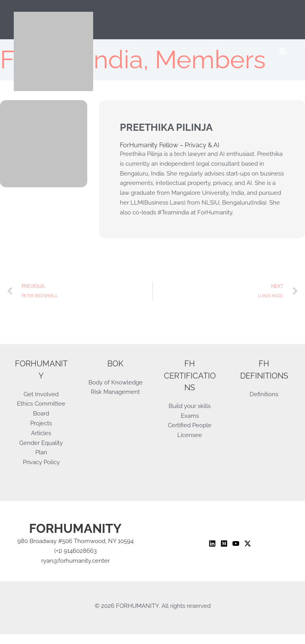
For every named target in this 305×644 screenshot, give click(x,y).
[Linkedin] (212, 543)
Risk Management (115, 392)
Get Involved (41, 394)
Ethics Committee (41, 403)
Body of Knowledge (116, 382)
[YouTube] (236, 543)
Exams (190, 416)
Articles (41, 433)
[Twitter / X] (248, 543)
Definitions (264, 394)
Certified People (190, 425)
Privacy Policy (41, 462)
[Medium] (224, 543)
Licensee (190, 435)
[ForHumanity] (53, 51)
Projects (41, 423)
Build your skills (190, 406)
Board (41, 413)
